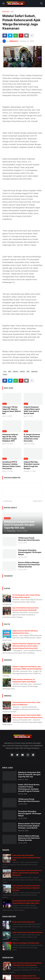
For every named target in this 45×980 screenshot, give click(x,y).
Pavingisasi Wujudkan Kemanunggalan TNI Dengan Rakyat (30, 552)
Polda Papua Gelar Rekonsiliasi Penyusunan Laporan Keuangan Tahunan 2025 (26, 858)
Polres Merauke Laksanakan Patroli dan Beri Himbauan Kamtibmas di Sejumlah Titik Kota (26, 888)
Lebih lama (37, 501)
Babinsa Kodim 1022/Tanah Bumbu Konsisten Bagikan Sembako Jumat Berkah (29, 826)
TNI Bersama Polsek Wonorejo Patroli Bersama (29, 539)
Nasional (34, 371)
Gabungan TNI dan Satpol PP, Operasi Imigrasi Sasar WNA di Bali (12, 410)
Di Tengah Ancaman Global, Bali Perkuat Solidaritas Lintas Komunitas (32, 438)
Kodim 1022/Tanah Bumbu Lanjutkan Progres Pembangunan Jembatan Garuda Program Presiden (29, 788)
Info (28, 371)
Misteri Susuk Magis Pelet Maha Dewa (26, 943)
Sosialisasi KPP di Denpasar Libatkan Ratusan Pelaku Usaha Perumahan (11, 465)
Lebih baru (8, 501)
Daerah (15, 371)
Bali (12, 12)
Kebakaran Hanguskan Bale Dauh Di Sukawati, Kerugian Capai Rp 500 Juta (29, 774)
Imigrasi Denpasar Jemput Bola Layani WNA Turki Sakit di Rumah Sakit (32, 410)
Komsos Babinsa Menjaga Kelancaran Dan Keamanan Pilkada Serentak (29, 565)
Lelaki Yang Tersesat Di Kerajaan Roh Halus (27, 932)
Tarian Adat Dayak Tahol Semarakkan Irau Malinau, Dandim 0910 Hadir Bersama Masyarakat (27, 873)
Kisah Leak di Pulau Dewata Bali (23, 922)
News (5, 374)
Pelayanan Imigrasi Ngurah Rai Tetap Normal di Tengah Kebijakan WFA (10, 438)
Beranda (6, 12)
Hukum (22, 371)
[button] (3, 4)
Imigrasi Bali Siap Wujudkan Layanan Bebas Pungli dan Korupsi (32, 465)
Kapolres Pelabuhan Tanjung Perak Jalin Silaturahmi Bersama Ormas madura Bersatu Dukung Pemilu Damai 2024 (26, 646)
